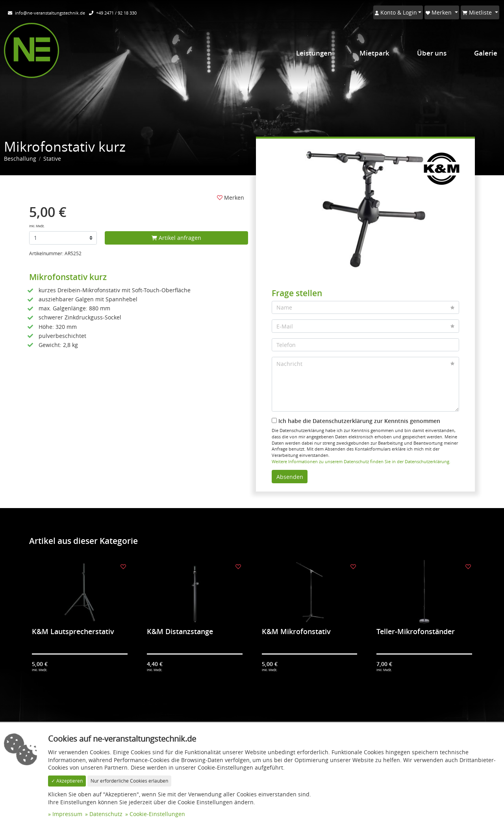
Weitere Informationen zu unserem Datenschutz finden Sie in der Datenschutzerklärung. (361, 461)
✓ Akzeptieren (67, 781)
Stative (52, 159)
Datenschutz (106, 814)
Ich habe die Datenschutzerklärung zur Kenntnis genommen (356, 421)
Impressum (67, 814)
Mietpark (374, 53)
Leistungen (314, 53)
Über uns (432, 53)
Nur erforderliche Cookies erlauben (129, 781)
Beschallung (20, 159)
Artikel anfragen (176, 238)
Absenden (290, 477)
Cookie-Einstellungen (157, 814)
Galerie (486, 53)
